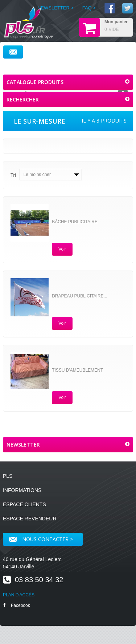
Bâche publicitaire (75, 222)
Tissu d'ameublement (77, 370)
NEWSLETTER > (55, 8)
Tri (13, 175)
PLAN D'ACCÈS (19, 595)
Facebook (17, 605)
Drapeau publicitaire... (79, 296)
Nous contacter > (41, 539)
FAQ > (89, 8)
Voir (62, 249)
